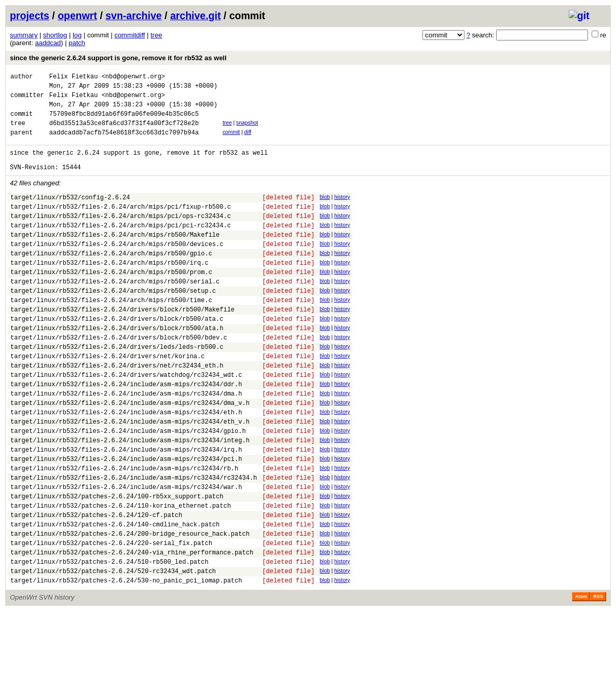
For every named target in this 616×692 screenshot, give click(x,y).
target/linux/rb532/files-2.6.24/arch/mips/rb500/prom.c (111, 301)
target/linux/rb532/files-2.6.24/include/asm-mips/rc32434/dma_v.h (130, 454)
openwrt (77, 16)
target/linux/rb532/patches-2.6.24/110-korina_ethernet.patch (121, 574)
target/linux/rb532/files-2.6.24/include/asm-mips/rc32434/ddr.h (126, 432)
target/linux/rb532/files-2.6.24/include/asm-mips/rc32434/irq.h (126, 508)
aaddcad (48, 43)
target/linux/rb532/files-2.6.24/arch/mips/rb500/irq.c (109, 290)
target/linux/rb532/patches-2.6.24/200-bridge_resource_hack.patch (130, 607)
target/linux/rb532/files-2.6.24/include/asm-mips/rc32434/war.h (126, 552)
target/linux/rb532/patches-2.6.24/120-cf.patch (96, 585)
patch (77, 43)
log (77, 35)
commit (231, 141)
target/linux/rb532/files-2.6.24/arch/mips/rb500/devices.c (117, 269)
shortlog (55, 35)
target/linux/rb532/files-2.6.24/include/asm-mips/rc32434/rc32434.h (134, 541)
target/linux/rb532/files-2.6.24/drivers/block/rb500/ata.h (117, 367)
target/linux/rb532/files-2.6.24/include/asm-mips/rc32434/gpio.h (128, 487)
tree (156, 35)
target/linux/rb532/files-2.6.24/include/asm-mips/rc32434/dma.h (126, 443)
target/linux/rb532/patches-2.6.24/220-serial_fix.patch (111, 618)
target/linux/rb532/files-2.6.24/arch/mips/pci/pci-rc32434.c (121, 247)
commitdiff (129, 35)
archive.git (196, 16)
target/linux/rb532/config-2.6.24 (70, 214)
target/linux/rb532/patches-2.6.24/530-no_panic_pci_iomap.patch (126, 661)
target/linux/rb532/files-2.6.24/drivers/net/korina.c (107, 399)
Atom (581, 677)
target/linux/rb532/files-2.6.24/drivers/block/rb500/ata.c (117, 356)
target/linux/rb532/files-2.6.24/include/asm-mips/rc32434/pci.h (126, 519)
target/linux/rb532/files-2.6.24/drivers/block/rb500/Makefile (122, 345)
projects (30, 16)
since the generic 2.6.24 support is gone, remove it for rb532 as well (118, 58)
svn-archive (133, 16)
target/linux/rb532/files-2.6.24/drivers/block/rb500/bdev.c (119, 378)
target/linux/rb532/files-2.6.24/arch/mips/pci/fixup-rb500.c (121, 225)
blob (325, 213)
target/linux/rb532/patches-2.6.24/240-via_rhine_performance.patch (132, 628)
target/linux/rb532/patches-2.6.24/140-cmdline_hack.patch (115, 596)
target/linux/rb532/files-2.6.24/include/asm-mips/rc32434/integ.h (130, 498)
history (342, 213)
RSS (598, 677)
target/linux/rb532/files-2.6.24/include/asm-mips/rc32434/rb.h (124, 530)
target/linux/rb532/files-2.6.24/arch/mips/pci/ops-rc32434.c (121, 236)
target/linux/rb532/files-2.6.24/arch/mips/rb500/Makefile (115, 258)
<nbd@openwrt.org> (133, 78)
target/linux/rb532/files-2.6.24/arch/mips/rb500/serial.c (115, 312)
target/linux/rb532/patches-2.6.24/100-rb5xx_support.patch (117, 563)
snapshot (247, 131)
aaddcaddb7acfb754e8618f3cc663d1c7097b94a (124, 143)
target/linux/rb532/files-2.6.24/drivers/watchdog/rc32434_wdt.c (126, 421)
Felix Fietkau (74, 78)
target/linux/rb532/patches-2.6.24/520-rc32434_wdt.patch (113, 650)
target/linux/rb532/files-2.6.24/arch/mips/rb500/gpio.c (111, 280)
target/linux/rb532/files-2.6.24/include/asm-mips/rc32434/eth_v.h (130, 476)
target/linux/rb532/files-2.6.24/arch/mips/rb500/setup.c (113, 323)
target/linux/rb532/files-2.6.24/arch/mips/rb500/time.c (111, 334)
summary (24, 35)
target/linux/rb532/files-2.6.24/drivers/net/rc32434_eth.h (117, 410)
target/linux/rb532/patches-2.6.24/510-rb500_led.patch (109, 639)
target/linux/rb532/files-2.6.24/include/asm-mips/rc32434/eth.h (126, 465)
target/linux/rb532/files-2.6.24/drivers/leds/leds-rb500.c (117, 389)
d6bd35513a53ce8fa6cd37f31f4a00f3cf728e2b (124, 132)
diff (248, 141)
